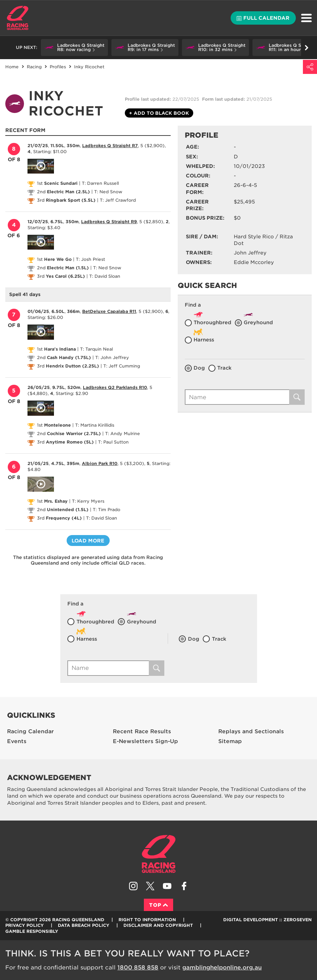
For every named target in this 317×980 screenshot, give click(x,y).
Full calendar (263, 18)
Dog (199, 368)
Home (18, 18)
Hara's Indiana (60, 349)
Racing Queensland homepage (159, 854)
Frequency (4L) (64, 518)
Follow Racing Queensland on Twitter (150, 886)
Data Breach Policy (84, 925)
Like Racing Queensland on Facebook (184, 886)
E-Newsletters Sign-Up (145, 741)
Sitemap (230, 741)
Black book (159, 113)
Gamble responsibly (32, 931)
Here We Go (58, 259)
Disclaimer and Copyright (158, 925)
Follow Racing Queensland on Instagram (133, 886)
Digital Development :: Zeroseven (267, 920)
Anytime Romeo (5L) (70, 442)
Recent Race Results (142, 731)
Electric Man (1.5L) (68, 268)
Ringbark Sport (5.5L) (71, 200)
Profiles (58, 67)
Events (17, 741)
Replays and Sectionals (251, 731)
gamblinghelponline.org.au (222, 968)
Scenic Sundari (61, 183)
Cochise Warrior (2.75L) (74, 434)
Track (224, 368)
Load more (88, 541)
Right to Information (147, 920)
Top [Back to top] (158, 905)
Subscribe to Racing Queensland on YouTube (167, 886)
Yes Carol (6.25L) (65, 276)
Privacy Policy (25, 925)
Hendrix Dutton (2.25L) (72, 366)
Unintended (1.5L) (68, 510)
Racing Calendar (31, 731)
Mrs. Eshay (56, 501)
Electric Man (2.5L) (68, 192)
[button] (74, 48)
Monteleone (57, 425)
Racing (34, 67)
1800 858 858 (138, 968)
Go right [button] (307, 48)
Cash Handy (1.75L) (69, 357)
